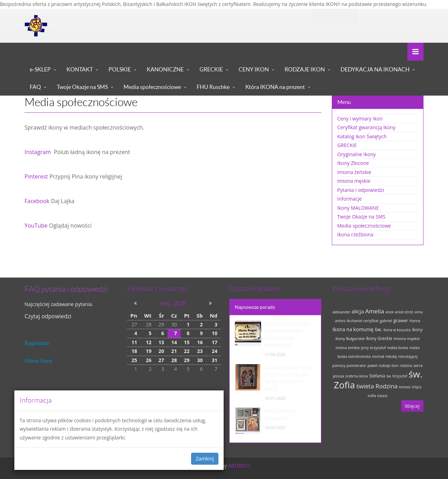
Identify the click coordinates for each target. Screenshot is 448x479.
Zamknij (205, 459)
